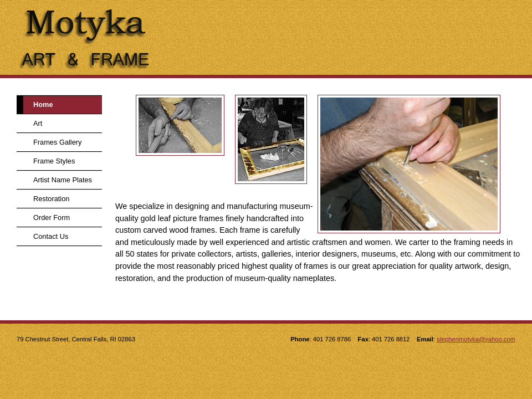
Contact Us (51, 236)
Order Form (52, 218)
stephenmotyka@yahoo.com (476, 339)
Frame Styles (54, 161)
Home (43, 104)
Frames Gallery (57, 142)
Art (38, 123)
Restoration (51, 199)
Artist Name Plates (63, 180)
